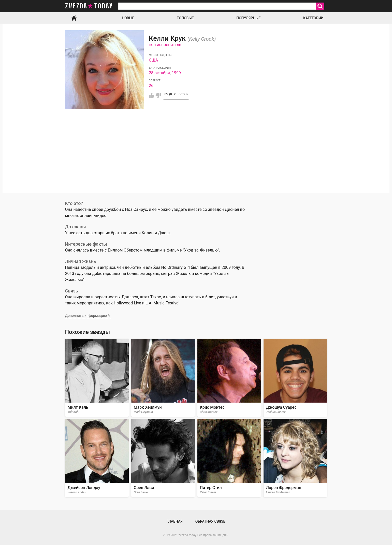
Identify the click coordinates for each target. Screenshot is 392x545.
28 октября (159, 73)
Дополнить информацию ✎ (88, 316)
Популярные (248, 18)
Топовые (185, 18)
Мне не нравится (158, 96)
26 (151, 86)
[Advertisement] (196, 157)
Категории (313, 18)
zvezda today (89, 6)
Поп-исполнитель (165, 45)
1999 (176, 73)
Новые (128, 18)
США (153, 60)
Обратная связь (210, 521)
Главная (74, 18)
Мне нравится (151, 96)
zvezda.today (187, 535)
